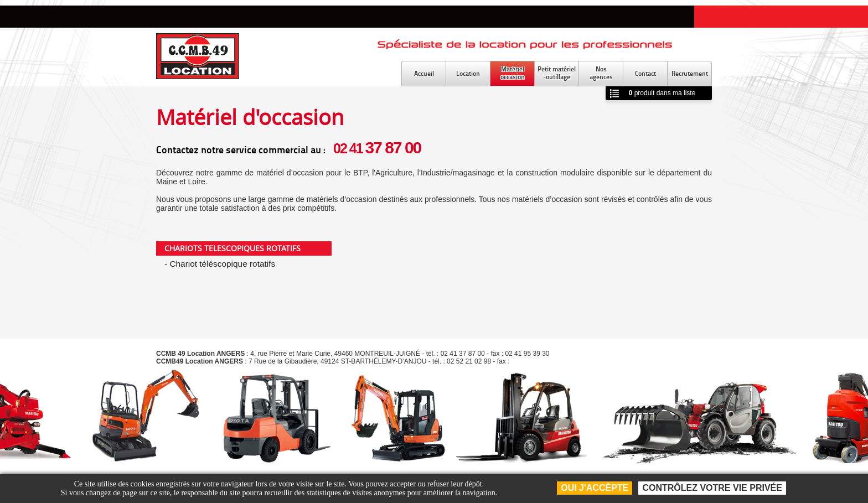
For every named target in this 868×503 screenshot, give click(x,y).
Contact (645, 73)
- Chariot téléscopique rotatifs (220, 264)
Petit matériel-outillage (557, 73)
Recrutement (690, 73)
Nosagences (601, 73)
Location (468, 73)
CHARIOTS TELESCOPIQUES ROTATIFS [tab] (232, 248)
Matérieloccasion (513, 73)
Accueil (424, 73)
